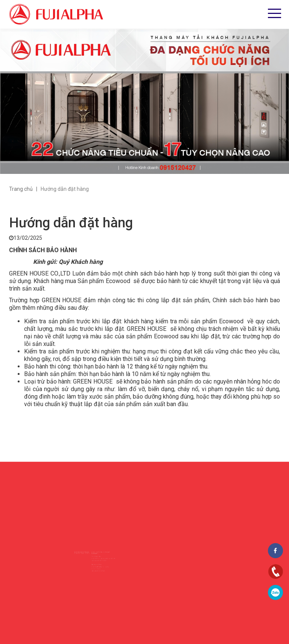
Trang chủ (21, 189)
